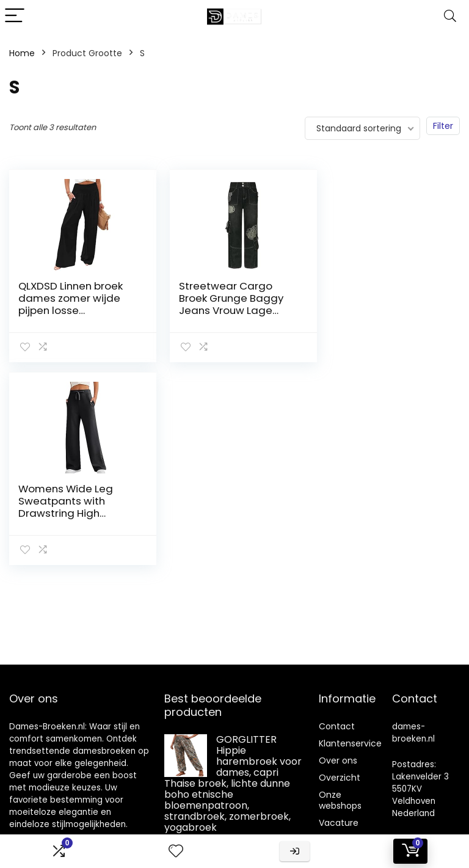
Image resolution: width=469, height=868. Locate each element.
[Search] (450, 16)
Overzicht (340, 778)
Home (22, 53)
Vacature (339, 823)
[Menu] (15, 16)
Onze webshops (340, 800)
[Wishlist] (176, 851)
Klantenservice (350, 743)
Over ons (338, 760)
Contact (337, 726)
